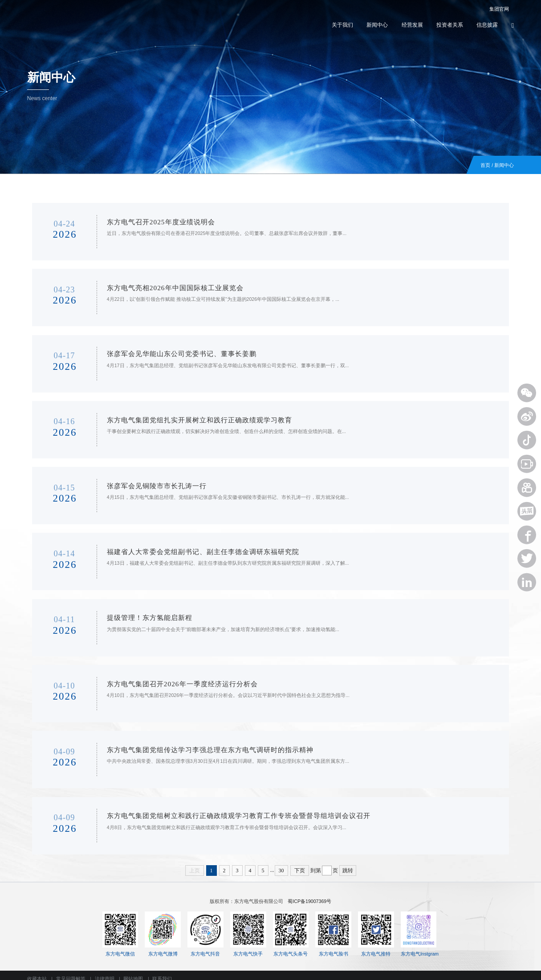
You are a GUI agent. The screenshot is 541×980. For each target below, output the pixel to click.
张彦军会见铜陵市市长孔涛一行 (149, 482)
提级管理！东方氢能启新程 (142, 613)
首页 (485, 165)
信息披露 (487, 25)
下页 (300, 863)
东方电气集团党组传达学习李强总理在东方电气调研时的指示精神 (202, 743)
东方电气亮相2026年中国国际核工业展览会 (167, 286)
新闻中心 (377, 25)
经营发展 (412, 25)
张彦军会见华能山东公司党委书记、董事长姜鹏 (174, 352)
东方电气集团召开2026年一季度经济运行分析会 (174, 678)
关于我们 (342, 25)
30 (281, 863)
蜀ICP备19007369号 (309, 894)
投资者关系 (450, 25)
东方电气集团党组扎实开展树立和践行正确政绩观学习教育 (191, 417)
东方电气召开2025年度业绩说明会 (153, 221)
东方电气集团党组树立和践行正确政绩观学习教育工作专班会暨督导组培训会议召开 (231, 808)
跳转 (348, 863)
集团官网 (495, 9)
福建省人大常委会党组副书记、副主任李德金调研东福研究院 (195, 548)
